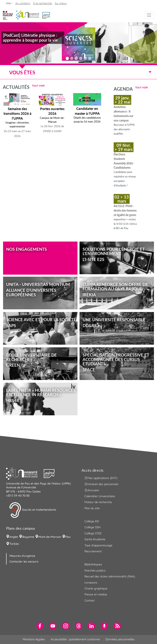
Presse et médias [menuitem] (96, 594)
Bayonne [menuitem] (28, 537)
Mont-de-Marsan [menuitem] (50, 537)
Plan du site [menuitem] (92, 508)
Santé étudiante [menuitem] (95, 539)
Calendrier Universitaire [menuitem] (100, 496)
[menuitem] (40, 626)
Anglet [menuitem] (14, 537)
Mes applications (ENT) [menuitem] (101, 478)
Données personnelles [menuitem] (120, 639)
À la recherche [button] (43, 3)
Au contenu (23, 3)
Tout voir (38, 86)
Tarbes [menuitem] (14, 544)
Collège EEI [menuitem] (92, 521)
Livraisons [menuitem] (91, 583)
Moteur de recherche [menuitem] (98, 502)
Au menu (61, 3)
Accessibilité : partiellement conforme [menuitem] (75, 639)
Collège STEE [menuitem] (93, 533)
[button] (46, 15)
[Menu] (149, 15)
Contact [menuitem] (90, 601)
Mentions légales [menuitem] (34, 639)
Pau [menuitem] (68, 537)
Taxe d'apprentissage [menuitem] (98, 545)
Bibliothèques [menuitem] (93, 564)
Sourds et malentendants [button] (33, 510)
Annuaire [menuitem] (92, 490)
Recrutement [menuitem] (93, 551)
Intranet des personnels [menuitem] (101, 484)
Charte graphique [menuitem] (96, 588)
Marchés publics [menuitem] (95, 570)
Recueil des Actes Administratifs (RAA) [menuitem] (110, 576)
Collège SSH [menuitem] (92, 527)
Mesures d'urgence (22, 556)
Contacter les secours (24, 562)
